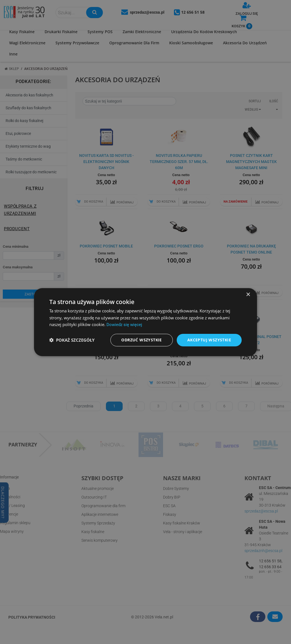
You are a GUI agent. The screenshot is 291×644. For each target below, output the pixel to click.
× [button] (248, 294)
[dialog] (145, 322)
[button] (72, 340)
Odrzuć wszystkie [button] (141, 340)
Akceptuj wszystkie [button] (209, 340)
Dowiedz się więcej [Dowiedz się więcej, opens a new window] (124, 325)
